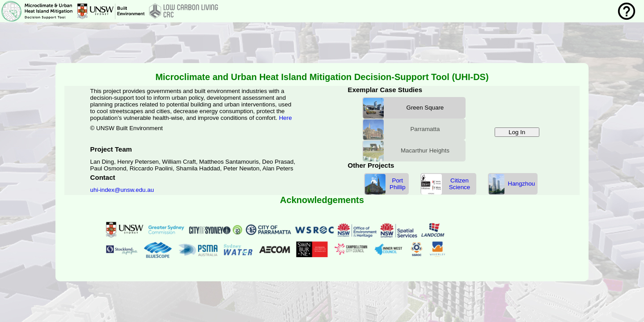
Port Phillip (398, 184)
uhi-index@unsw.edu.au (122, 190)
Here (286, 118)
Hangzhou (522, 184)
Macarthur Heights (425, 150)
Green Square (425, 108)
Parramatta (425, 129)
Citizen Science (460, 184)
